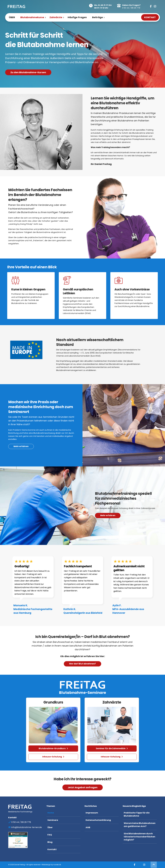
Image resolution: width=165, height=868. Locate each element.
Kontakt (52, 849)
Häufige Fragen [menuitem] (77, 17)
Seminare (53, 820)
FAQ (50, 835)
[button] (151, 6)
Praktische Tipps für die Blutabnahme (137, 814)
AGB (88, 827)
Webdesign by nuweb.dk (51, 865)
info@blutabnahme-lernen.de (25, 827)
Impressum (92, 813)
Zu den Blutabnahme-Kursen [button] (28, 72)
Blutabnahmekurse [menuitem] (32, 17)
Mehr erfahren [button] (108, 521)
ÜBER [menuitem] (12, 17)
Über (50, 827)
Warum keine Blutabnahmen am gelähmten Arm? (140, 825)
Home (51, 813)
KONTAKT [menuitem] (150, 17)
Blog (50, 842)
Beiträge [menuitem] (98, 17)
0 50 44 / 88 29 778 (131, 8)
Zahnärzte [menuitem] (56, 17)
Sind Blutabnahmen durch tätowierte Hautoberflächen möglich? (139, 837)
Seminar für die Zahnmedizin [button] (112, 748)
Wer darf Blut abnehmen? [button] (82, 664)
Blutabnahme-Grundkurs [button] (53, 748)
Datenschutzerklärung (98, 820)
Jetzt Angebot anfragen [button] (83, 787)
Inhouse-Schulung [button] (53, 757)
